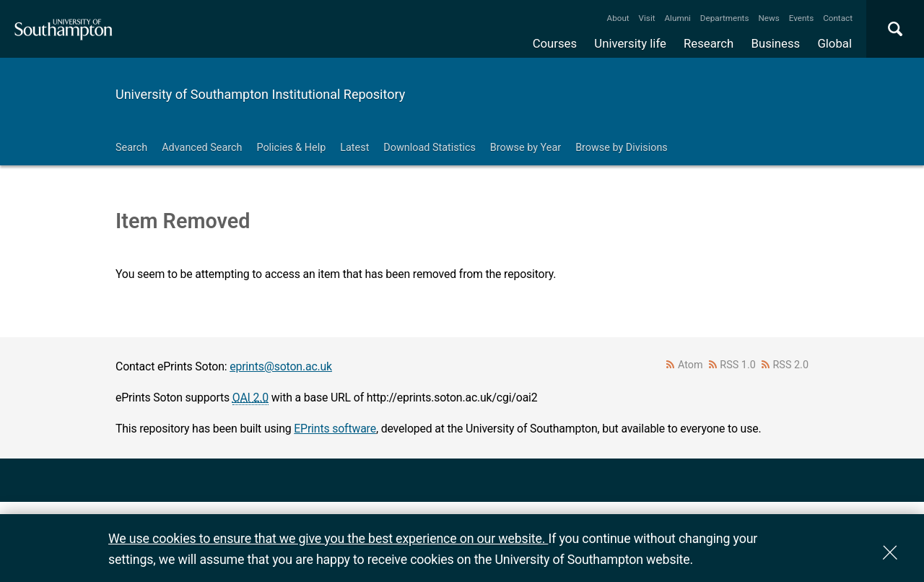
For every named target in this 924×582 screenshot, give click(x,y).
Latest (354, 148)
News (768, 18)
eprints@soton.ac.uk (281, 366)
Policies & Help (291, 148)
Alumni (677, 18)
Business (776, 43)
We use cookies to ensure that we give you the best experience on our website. (328, 538)
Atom (690, 365)
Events (802, 18)
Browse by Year (526, 148)
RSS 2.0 (791, 365)
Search (131, 148)
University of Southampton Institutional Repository (260, 94)
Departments (725, 18)
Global (834, 43)
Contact (838, 18)
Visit (647, 18)
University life (630, 43)
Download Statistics (430, 148)
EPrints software (335, 429)
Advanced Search (202, 148)
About (618, 18)
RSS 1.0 (738, 365)
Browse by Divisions (622, 148)
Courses (555, 43)
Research (709, 43)
